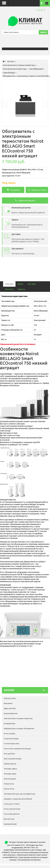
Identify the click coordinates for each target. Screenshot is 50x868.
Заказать (21, 289)
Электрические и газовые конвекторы (19, 65)
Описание (9, 284)
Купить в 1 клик (37, 190)
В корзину (13, 190)
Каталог (11, 61)
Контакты (9, 289)
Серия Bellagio (9, 73)
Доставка (32, 284)
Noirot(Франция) (36, 69)
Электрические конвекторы (15, 69)
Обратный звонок (25, 200)
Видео (21, 284)
